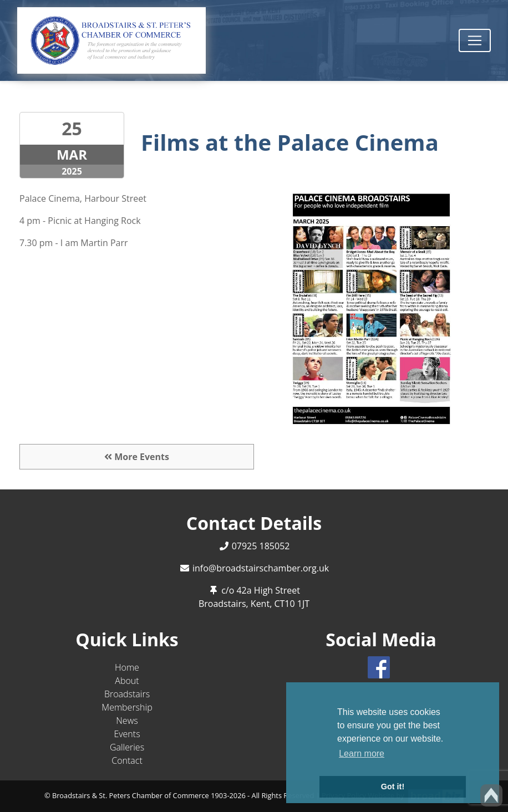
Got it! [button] (393, 787)
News (127, 721)
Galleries (127, 747)
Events (127, 734)
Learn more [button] (362, 754)
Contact (127, 760)
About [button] (127, 681)
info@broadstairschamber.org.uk (261, 568)
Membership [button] (127, 707)
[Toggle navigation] (475, 40)
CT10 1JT (292, 604)
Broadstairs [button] (127, 694)
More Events (137, 457)
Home (127, 667)
